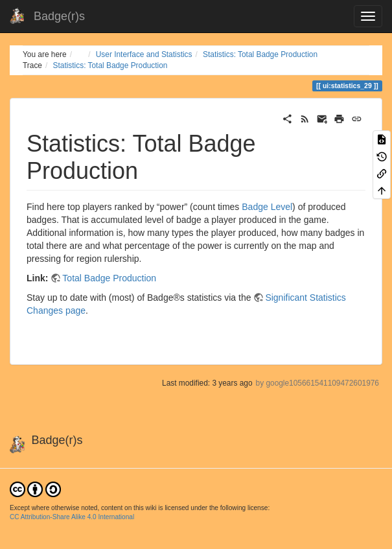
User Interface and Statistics (144, 54)
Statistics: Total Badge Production (260, 54)
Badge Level (267, 207)
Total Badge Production (109, 278)
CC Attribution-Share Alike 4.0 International (72, 517)
